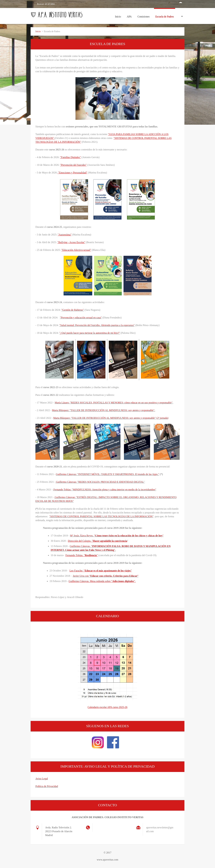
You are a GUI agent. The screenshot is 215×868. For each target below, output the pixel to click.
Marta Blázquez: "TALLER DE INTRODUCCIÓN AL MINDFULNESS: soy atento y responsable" (103, 410)
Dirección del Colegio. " (98, 541)
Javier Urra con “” (106, 576)
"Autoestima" (65, 235)
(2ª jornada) (162, 418)
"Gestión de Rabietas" (73, 310)
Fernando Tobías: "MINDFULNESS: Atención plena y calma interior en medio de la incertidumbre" (105, 490)
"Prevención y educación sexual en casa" (81, 318)
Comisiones (144, 18)
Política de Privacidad (47, 786)
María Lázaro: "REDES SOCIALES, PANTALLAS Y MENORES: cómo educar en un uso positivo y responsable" (114, 403)
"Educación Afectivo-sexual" (76, 250)
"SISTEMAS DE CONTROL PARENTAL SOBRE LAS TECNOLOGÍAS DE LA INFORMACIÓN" (101, 516)
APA (129, 18)
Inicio (118, 17)
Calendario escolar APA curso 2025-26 (107, 707)
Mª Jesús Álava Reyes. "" (117, 536)
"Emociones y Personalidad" (72, 173)
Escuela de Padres (165, 17)
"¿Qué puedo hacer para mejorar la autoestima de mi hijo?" (90, 333)
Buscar (33, 4)
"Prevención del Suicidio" (73, 165)
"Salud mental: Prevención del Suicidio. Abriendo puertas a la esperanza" (97, 325)
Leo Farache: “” (101, 571)
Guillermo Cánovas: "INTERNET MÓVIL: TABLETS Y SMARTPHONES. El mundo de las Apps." (108, 474)
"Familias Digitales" (70, 157)
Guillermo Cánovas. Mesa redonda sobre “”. (102, 581)
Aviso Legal (42, 779)
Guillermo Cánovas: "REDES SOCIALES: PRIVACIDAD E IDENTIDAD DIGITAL (100, 482)
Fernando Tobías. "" (82, 555)
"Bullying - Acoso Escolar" (71, 242)
